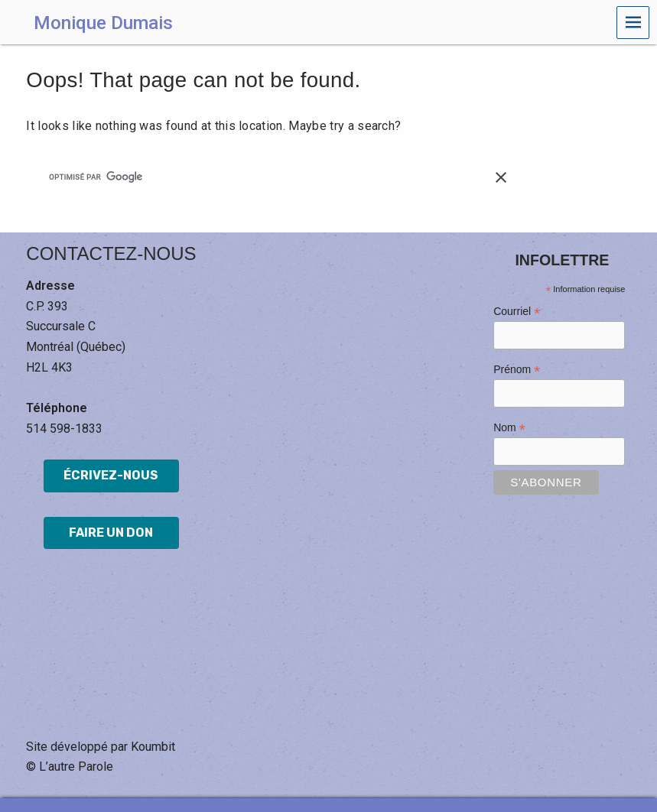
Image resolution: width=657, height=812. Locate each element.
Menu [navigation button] (633, 23)
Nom (509, 428)
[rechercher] (280, 177)
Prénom (517, 370)
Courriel (517, 312)
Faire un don (111, 533)
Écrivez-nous (111, 475)
